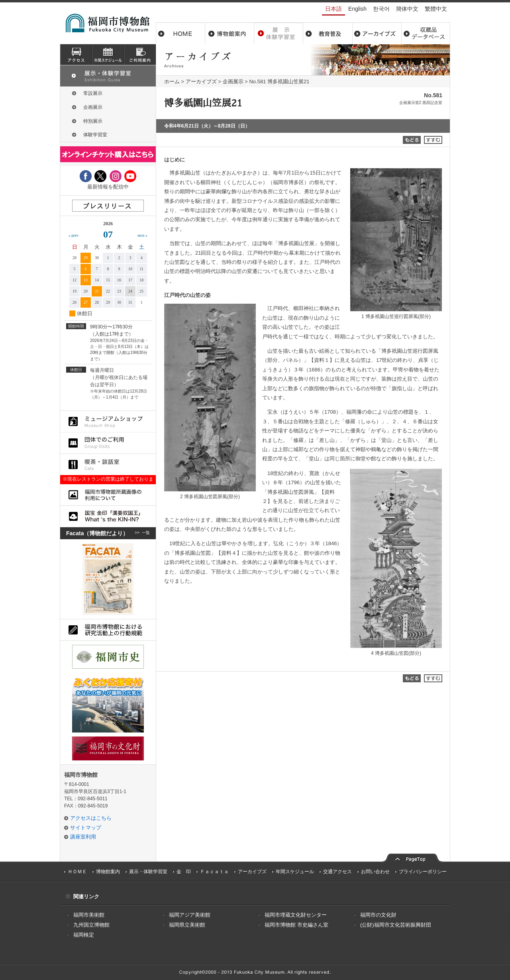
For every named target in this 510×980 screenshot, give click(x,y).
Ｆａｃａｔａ (214, 872)
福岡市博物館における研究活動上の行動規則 (108, 630)
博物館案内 (230, 33)
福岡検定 (84, 935)
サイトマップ (86, 828)
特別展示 (93, 121)
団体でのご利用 (108, 443)
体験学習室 (95, 135)
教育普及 (328, 33)
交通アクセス (337, 872)
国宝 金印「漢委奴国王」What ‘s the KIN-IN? (108, 516)
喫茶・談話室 (108, 464)
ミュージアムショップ (108, 421)
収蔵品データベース (426, 33)
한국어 (381, 9)
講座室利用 (83, 837)
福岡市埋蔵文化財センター (296, 915)
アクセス (76, 55)
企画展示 (233, 82)
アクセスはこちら (91, 818)
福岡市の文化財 (378, 915)
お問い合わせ (375, 872)
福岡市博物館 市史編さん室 (296, 925)
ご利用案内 (140, 55)
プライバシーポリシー (423, 872)
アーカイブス (377, 33)
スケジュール (108, 55)
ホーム (180, 33)
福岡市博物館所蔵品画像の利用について (108, 495)
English (357, 9)
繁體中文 (436, 9)
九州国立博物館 (91, 925)
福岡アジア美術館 (190, 915)
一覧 (146, 533)
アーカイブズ (201, 82)
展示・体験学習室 (279, 33)
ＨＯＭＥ (77, 872)
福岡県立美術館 (187, 925)
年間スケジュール (295, 872)
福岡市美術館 (89, 915)
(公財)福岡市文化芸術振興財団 (396, 925)
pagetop (412, 857)
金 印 (184, 872)
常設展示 (93, 93)
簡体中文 (407, 9)
